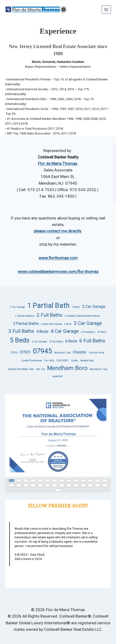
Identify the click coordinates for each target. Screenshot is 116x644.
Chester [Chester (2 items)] (80, 352)
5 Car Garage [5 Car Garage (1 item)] (39, 342)
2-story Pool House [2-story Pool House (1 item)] (51, 324)
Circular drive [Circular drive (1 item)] (97, 353)
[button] (58, 436)
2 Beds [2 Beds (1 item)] (76, 307)
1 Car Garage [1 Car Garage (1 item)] (17, 307)
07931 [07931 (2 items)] (25, 352)
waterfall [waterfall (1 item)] (58, 376)
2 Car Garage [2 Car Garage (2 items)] (94, 306)
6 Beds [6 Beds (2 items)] (71, 341)
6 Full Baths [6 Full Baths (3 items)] (92, 341)
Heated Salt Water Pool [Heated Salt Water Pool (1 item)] (21, 369)
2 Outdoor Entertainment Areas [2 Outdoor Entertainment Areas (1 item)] (82, 316)
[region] (58, 443)
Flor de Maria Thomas (58, 164)
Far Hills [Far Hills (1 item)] (49, 361)
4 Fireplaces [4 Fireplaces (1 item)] (88, 332)
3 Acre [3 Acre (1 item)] (68, 324)
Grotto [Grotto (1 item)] (74, 361)
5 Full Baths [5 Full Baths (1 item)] (56, 342)
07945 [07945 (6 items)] (42, 351)
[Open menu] (106, 9)
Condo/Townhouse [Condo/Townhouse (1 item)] (32, 361)
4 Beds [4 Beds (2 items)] (42, 331)
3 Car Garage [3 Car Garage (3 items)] (88, 323)
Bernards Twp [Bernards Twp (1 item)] (62, 353)
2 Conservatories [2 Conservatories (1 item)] (25, 316)
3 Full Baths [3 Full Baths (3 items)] (21, 331)
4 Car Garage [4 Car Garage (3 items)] (65, 331)
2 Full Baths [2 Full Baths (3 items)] (50, 315)
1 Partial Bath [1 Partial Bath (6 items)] (48, 305)
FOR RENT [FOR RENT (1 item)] (63, 361)
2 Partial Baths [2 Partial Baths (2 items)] (26, 323)
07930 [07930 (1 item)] (14, 353)
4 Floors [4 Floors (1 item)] (102, 332)
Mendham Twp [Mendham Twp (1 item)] (98, 369)
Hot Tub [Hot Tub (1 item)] (40, 369)
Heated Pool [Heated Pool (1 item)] (87, 361)
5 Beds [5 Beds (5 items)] (20, 340)
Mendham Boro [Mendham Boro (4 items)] (67, 368)
